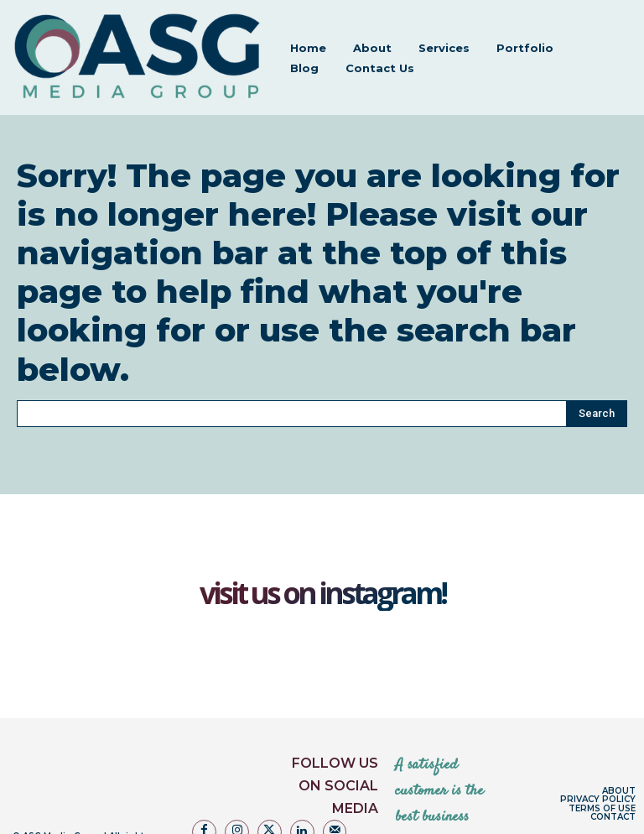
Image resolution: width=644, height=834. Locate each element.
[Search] (597, 357)
